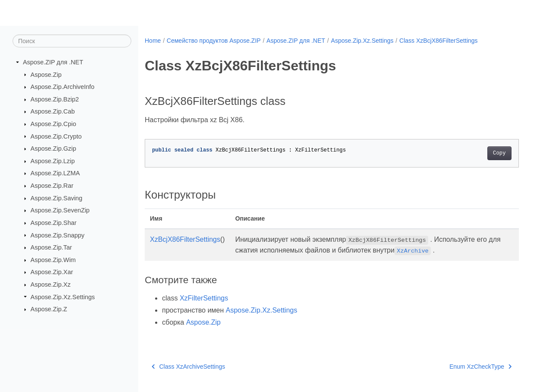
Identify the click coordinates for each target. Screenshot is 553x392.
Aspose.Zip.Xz (51, 285)
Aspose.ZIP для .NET (53, 62)
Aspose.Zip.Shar (54, 223)
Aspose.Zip (46, 74)
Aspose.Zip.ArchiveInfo (63, 87)
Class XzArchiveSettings (188, 367)
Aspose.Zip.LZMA (55, 173)
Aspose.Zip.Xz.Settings (63, 297)
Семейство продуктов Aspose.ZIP (214, 41)
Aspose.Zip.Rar (52, 186)
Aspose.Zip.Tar (51, 247)
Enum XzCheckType (480, 367)
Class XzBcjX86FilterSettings (438, 41)
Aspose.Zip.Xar (52, 272)
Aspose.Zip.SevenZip (60, 210)
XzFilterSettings (204, 298)
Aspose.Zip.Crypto (56, 136)
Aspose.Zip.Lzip (53, 161)
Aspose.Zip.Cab (53, 111)
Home (153, 41)
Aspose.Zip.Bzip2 (55, 99)
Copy (499, 153)
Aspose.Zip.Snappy (58, 235)
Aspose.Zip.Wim (53, 260)
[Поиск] (72, 41)
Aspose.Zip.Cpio (54, 124)
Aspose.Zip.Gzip (54, 149)
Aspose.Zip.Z (49, 309)
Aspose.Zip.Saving (57, 198)
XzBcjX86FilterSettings (185, 239)
